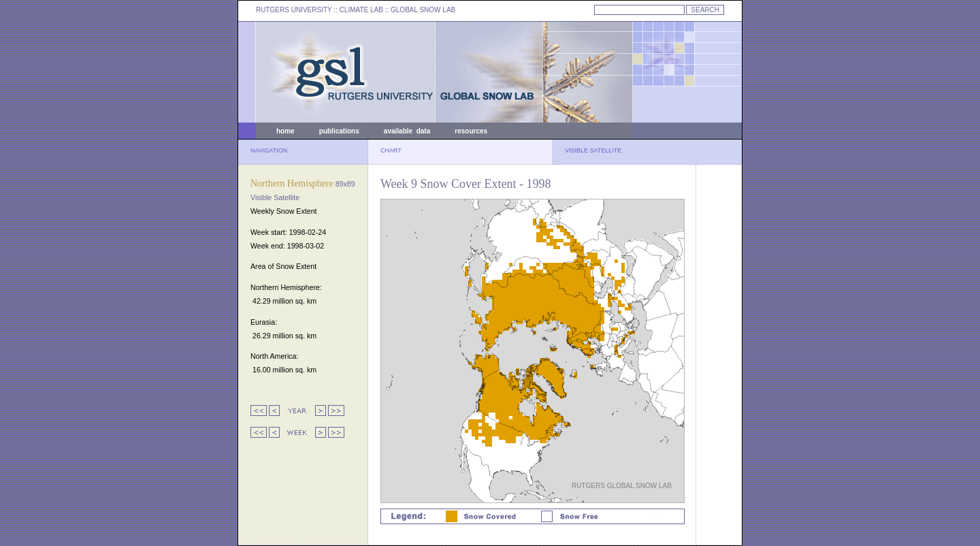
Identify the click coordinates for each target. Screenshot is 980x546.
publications (339, 131)
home (285, 131)
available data (407, 131)
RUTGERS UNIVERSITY (294, 10)
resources (471, 131)
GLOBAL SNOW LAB (423, 10)
